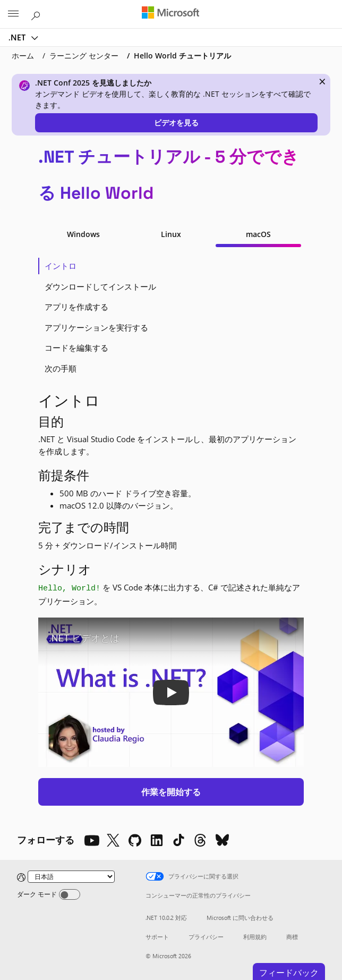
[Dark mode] (70, 894)
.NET (18, 37)
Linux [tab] (171, 234)
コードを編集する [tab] (76, 348)
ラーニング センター (84, 56)
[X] (113, 840)
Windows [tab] (83, 234)
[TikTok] (178, 840)
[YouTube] (91, 840)
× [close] (322, 81)
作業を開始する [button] (171, 792)
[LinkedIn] (157, 840)
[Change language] (71, 877)
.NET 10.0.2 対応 (166, 918)
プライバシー (206, 937)
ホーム (23, 56)
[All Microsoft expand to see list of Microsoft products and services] (13, 14)
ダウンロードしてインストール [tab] (100, 286)
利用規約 (255, 937)
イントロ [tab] (61, 266)
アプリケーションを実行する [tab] (96, 327)
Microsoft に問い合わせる (240, 918)
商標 (292, 937)
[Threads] (200, 840)
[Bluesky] (222, 840)
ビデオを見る (176, 122)
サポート (157, 937)
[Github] (135, 840)
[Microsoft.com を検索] (37, 14)
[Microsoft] (170, 13)
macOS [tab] (258, 234)
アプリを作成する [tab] (76, 307)
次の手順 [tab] (61, 368)
